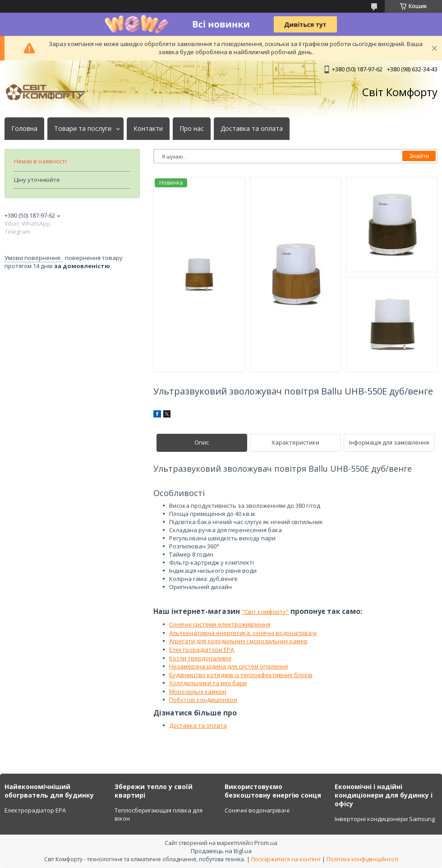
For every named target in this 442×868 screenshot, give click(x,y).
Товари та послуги (83, 129)
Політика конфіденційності (362, 859)
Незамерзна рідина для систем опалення (228, 666)
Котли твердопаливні (200, 658)
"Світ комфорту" (265, 612)
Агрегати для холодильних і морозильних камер (238, 641)
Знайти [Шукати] (419, 156)
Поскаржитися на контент (286, 859)
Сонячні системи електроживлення (220, 624)
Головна (24, 129)
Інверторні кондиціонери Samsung (385, 819)
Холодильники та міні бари (208, 683)
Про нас (192, 129)
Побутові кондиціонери (203, 700)
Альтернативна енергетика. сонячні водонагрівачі (243, 633)
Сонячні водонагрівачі (257, 810)
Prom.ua (266, 843)
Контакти (148, 129)
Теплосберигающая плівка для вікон (159, 814)
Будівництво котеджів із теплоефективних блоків (241, 675)
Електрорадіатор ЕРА (35, 810)
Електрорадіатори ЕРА (202, 650)
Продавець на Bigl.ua (221, 851)
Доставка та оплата (252, 129)
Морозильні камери (198, 692)
